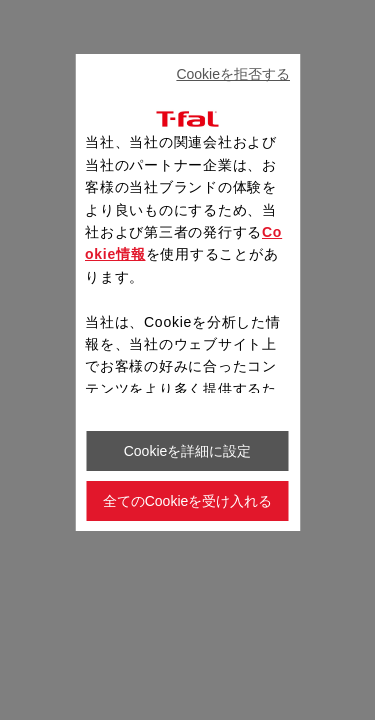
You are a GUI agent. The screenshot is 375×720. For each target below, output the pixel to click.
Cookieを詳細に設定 (188, 451)
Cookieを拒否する (233, 74)
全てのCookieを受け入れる (188, 501)
